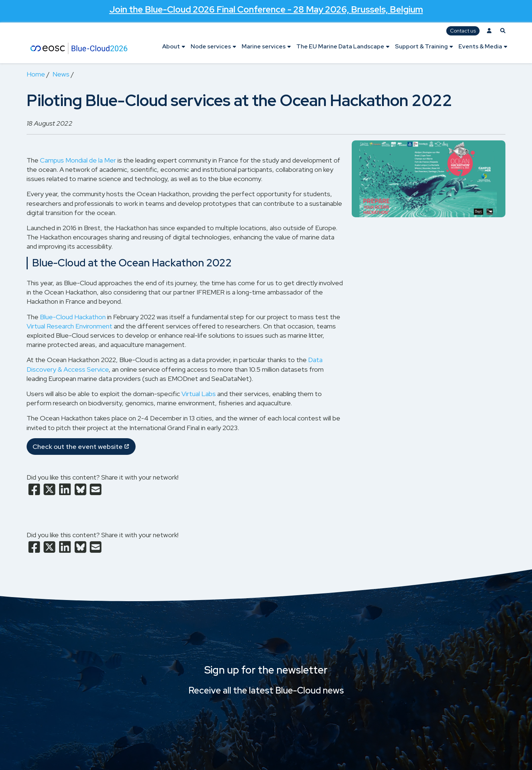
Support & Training (421, 46)
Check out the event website (78, 447)
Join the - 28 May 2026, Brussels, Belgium (266, 9)
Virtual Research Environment (69, 326)
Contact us (463, 31)
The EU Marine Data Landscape (340, 46)
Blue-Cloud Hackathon (73, 317)
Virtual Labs (199, 394)
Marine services (264, 46)
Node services (211, 46)
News (61, 74)
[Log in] (489, 31)
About (171, 46)
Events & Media (480, 46)
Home (36, 74)
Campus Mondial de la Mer (78, 160)
